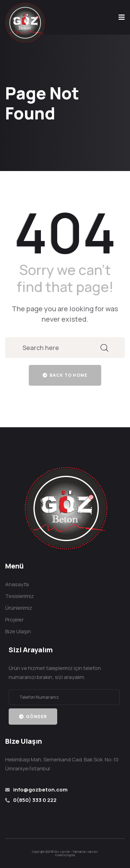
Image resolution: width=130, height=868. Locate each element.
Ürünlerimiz (19, 608)
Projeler (14, 620)
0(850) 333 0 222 (35, 800)
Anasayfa (17, 584)
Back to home (65, 375)
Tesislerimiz (20, 596)
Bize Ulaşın (18, 631)
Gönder (33, 717)
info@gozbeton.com (40, 790)
